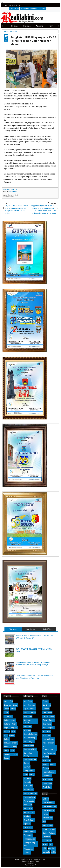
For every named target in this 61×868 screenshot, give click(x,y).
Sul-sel (7, 739)
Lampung (13, 728)
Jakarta (52, 720)
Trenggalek (28, 835)
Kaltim (14, 724)
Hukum (46, 814)
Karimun (27, 767)
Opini (45, 833)
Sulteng (14, 747)
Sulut (12, 750)
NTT (6, 735)
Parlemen (47, 837)
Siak (33, 812)
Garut (45, 720)
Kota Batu (47, 732)
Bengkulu (8, 705)
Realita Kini (20, 859)
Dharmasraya (29, 745)
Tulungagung (29, 849)
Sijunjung (27, 816)
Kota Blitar (47, 735)
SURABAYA (47, 780)
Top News (13, 629)
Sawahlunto (47, 783)
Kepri (6, 728)
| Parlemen (22, 26)
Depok (45, 716)
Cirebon (46, 709)
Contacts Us (14, 9)
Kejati (45, 829)
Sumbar (7, 754)
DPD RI (46, 799)
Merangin (27, 782)
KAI (44, 822)
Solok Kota (47, 787)
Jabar (15, 705)
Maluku (7, 732)
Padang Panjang (49, 772)
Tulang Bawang (29, 839)
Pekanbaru (47, 776)
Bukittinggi (47, 705)
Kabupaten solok (30, 759)
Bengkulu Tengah (30, 738)
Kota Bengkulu (48, 728)
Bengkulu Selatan (30, 734)
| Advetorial (35, 26)
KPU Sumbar (48, 825)
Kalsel (13, 720)
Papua (12, 735)
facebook (50, 5)
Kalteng (7, 724)
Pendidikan (47, 841)
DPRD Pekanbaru (50, 807)
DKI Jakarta (47, 713)
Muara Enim (28, 786)
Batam (33, 713)
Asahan (33, 709)
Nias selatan (28, 790)
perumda (46, 852)
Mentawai (27, 778)
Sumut (7, 758)
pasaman (27, 853)
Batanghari (28, 716)
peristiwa (52, 848)
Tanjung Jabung (30, 831)
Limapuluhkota (29, 771)
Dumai (52, 716)
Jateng (13, 709)
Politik (45, 844)
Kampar (27, 763)
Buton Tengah (29, 742)
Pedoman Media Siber (29, 9)
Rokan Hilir (28, 805)
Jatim (6, 713)
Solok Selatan (29, 820)
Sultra (6, 750)
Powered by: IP (30, 865)
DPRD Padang (48, 803)
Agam (26, 709)
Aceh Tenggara (29, 705)
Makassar (47, 761)
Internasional (48, 818)
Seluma (27, 812)
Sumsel (15, 754)
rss (58, 5)
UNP (45, 848)
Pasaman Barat (29, 797)
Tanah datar (28, 828)
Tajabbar (27, 824)
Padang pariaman (30, 793)
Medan (53, 764)
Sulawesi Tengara (11, 743)
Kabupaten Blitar (30, 749)
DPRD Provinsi (49, 810)
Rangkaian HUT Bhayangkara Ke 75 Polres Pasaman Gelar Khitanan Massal (33, 41)
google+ (54, 5)
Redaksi (42, 9)
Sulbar (7, 747)
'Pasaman (13, 192)
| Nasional (10, 26)
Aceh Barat (28, 701)
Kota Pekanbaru (49, 753)
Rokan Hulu (28, 809)
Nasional (52, 829)
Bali (11, 701)
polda (53, 852)
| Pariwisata (48, 26)
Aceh (6, 701)
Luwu (26, 775)
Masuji (32, 775)
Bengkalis (27, 726)
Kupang (46, 757)
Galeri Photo (48, 629)
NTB (13, 732)
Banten (26, 713)
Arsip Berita (30, 629)
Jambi (6, 709)
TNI (51, 844)
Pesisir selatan (29, 801)
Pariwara (52, 833)
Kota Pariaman (48, 743)
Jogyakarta (8, 716)
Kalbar (7, 720)
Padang (46, 768)
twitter (47, 5)
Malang (46, 764)
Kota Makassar (49, 739)
